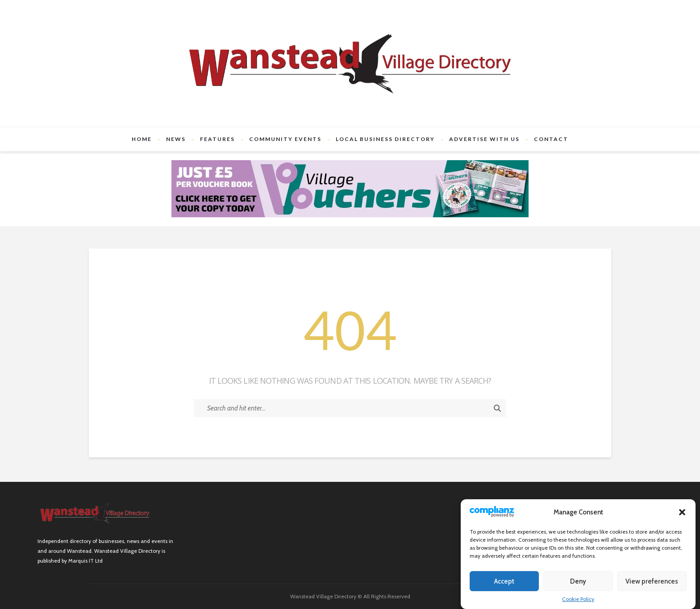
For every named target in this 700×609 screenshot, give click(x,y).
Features (217, 139)
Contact (551, 139)
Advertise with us (484, 139)
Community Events (285, 139)
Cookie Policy (578, 599)
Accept (504, 581)
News (176, 139)
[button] (682, 512)
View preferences (652, 581)
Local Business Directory (385, 139)
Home (142, 139)
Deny (578, 581)
